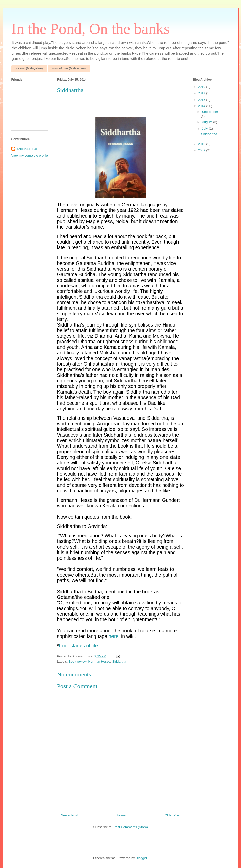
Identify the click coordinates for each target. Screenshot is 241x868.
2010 (202, 144)
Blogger (141, 858)
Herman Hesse (99, 662)
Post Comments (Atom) (131, 827)
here (114, 636)
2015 (202, 100)
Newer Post (69, 815)
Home (121, 815)
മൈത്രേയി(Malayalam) (69, 68)
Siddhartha (209, 134)
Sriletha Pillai (27, 149)
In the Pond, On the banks (91, 29)
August (207, 122)
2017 (202, 93)
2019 (202, 87)
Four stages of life (78, 646)
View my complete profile (30, 155)
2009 (202, 150)
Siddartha (119, 662)
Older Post (172, 815)
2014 (202, 106)
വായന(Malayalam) (29, 68)
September (210, 112)
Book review (77, 662)
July (205, 128)
